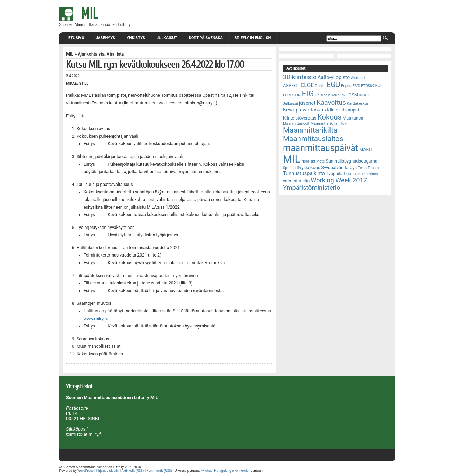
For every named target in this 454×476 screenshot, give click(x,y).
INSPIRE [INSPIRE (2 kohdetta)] (366, 95)
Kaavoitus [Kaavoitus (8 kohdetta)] (331, 103)
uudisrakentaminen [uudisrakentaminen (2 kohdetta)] (362, 174)
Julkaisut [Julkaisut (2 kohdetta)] (290, 104)
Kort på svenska (206, 38)
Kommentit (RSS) (159, 471)
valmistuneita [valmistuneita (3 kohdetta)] (296, 181)
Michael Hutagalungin (218, 471)
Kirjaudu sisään (108, 471)
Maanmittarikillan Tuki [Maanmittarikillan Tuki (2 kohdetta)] (329, 124)
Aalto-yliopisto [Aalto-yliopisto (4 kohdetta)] (334, 77)
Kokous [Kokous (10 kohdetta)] (329, 117)
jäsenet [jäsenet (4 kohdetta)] (307, 103)
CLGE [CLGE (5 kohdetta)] (307, 85)
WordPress (86, 471)
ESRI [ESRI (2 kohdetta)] (356, 86)
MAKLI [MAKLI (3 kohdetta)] (366, 149)
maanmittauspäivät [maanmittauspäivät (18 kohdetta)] (321, 148)
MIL (70, 54)
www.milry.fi (95, 319)
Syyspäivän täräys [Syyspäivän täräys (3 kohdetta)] (339, 168)
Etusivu (76, 38)
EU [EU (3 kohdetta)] (378, 85)
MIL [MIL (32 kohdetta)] (292, 159)
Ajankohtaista (91, 54)
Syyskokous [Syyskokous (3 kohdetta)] (308, 168)
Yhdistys (136, 38)
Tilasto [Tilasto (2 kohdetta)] (373, 168)
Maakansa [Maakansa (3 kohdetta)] (353, 118)
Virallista (115, 54)
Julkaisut (167, 38)
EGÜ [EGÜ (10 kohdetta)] (333, 85)
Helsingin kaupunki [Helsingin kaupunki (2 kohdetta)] (331, 95)
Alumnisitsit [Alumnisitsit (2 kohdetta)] (361, 78)
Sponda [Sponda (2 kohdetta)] (289, 168)
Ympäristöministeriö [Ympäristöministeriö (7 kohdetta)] (312, 187)
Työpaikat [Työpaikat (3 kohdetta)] (336, 174)
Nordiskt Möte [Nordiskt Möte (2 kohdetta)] (313, 161)
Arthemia (242, 471)
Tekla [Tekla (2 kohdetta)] (362, 168)
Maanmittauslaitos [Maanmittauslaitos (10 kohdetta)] (313, 139)
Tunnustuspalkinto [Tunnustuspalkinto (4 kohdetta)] (304, 173)
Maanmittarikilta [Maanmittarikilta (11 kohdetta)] (310, 130)
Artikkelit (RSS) (133, 471)
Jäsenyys (105, 38)
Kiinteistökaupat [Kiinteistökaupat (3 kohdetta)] (343, 110)
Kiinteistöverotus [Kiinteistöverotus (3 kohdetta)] (300, 118)
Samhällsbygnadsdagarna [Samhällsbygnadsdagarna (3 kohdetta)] (352, 161)
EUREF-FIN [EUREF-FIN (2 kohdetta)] (292, 95)
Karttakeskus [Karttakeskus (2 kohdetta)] (358, 104)
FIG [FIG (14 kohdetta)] (308, 94)
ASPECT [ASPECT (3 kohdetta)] (291, 85)
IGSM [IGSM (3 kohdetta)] (353, 95)
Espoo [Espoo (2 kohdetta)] (346, 86)
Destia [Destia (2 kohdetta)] (320, 86)
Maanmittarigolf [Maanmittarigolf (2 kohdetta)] (296, 124)
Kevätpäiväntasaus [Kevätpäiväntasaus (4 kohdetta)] (304, 110)
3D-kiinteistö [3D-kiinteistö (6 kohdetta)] (300, 77)
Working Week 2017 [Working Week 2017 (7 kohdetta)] (339, 180)
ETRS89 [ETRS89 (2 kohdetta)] (367, 86)
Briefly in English (253, 38)
